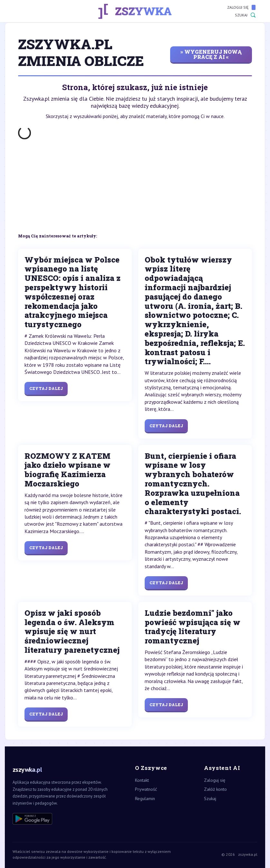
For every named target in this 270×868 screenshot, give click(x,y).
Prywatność (146, 789)
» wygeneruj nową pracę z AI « (211, 54)
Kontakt (142, 780)
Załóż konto (215, 789)
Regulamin (145, 799)
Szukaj (245, 15)
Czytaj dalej (46, 388)
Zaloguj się (241, 7)
